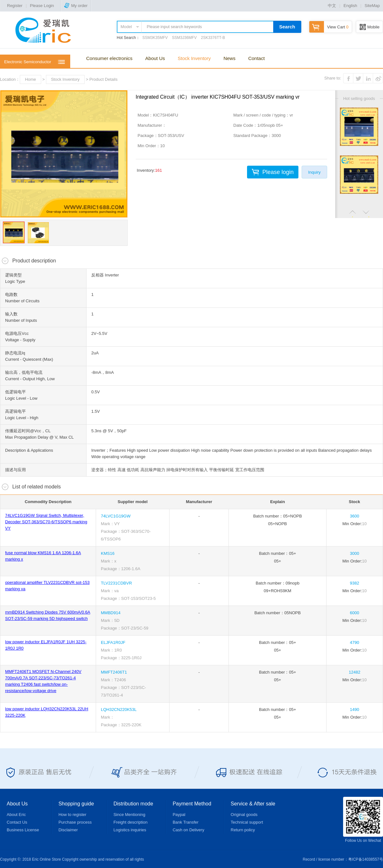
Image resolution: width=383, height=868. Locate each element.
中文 (332, 6)
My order (76, 6)
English (350, 6)
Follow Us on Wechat (363, 820)
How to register (72, 815)
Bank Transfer (186, 822)
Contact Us (17, 822)
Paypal (179, 815)
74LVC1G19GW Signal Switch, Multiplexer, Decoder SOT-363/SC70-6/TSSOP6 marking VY (46, 522)
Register (15, 6)
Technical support (247, 822)
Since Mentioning (129, 815)
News (229, 58)
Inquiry (314, 172)
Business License (23, 830)
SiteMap (372, 6)
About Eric (16, 815)
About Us (155, 58)
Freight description (130, 822)
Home (30, 79)
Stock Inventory (194, 58)
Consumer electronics (109, 58)
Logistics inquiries (130, 830)
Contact (257, 58)
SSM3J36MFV (184, 38)
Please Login (42, 6)
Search (287, 27)
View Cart (329, 27)
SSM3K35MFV (155, 38)
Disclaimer (68, 830)
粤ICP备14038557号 (366, 859)
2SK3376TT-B (213, 38)
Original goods (244, 815)
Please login (278, 172)
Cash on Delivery (188, 830)
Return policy (243, 830)
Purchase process (75, 822)
